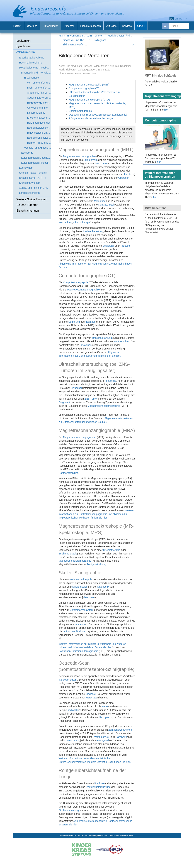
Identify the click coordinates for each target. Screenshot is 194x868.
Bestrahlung (65, 222)
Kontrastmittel (106, 205)
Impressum (83, 835)
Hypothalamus (101, 737)
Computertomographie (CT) (84, 88)
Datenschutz (103, 835)
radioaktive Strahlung (74, 631)
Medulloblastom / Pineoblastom (125, 36)
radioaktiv (80, 624)
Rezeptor (105, 717)
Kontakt (92, 835)
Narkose (125, 246)
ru (181, 19)
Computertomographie (75, 282)
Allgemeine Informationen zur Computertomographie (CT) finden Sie (161, 158)
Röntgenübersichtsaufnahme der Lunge (91, 118)
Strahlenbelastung (93, 231)
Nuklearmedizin (79, 587)
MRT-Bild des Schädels (161, 75)
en (176, 19)
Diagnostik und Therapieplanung (80, 40)
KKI (61, 36)
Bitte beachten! (155, 208)
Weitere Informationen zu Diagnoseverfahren (160, 175)
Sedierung (108, 246)
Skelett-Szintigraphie (80, 111)
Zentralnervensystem (82, 610)
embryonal (103, 740)
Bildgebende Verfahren (75, 45)
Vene (105, 706)
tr (186, 19)
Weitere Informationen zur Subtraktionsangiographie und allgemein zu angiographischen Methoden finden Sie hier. (96, 514)
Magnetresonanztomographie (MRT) (89, 85)
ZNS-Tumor (101, 163)
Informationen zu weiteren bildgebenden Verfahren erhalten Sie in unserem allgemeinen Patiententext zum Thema (162, 190)
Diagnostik (65, 402)
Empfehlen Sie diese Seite (121, 835)
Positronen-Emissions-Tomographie (78, 651)
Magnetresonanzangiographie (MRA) (89, 100)
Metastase (100, 201)
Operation (124, 178)
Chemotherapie (82, 222)
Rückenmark (90, 160)
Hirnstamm (73, 740)
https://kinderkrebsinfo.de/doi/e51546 (79, 73)
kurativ (128, 174)
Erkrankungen (75, 36)
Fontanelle (110, 381)
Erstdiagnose (99, 40)
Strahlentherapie (68, 554)
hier (166, 110)
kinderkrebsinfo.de (68, 835)
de (172, 19)
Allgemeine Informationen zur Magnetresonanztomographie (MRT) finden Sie (161, 106)
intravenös (86, 345)
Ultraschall (76, 388)
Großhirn (122, 737)
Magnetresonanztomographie (79, 156)
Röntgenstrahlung (102, 338)
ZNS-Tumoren (95, 36)
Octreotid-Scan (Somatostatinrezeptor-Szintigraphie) (98, 115)
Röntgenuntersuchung (98, 787)
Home (17, 26)
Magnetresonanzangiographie (80, 437)
